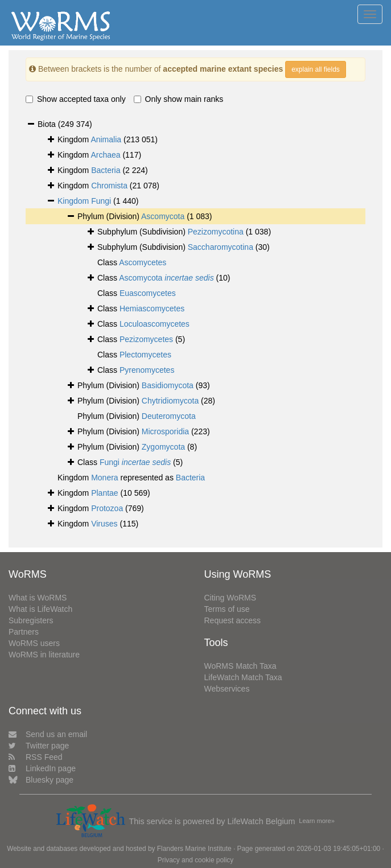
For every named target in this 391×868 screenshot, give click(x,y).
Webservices (227, 689)
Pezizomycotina (216, 232)
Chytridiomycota (170, 401)
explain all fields (316, 69)
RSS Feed (36, 757)
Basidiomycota (168, 385)
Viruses (104, 524)
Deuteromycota (169, 416)
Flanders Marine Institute (194, 849)
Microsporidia (165, 431)
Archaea (105, 155)
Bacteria (106, 170)
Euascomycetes (148, 293)
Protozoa (107, 508)
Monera (104, 478)
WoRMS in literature (44, 655)
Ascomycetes (143, 262)
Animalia (106, 139)
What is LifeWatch (40, 609)
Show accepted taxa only (76, 99)
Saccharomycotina (221, 247)
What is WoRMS (38, 598)
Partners (24, 632)
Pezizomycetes (146, 339)
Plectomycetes (145, 355)
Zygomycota (163, 447)
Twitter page (39, 746)
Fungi (101, 201)
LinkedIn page (42, 768)
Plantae (104, 493)
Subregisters (31, 620)
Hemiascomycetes (152, 308)
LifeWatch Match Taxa (243, 677)
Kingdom (74, 201)
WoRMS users (34, 643)
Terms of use (227, 609)
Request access (233, 620)
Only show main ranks (179, 99)
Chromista (109, 186)
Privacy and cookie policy (196, 860)
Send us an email (48, 734)
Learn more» (317, 821)
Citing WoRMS (231, 598)
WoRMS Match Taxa (240, 666)
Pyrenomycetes (147, 370)
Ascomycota (163, 216)
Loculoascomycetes (155, 324)
